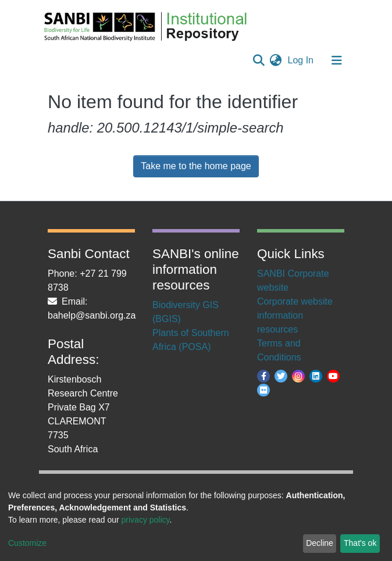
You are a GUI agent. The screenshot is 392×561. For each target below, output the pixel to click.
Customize (27, 543)
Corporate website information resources (295, 315)
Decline (320, 543)
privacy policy (146, 520)
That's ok (360, 543)
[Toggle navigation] (337, 60)
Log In (302, 60)
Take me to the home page (196, 166)
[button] (276, 60)
